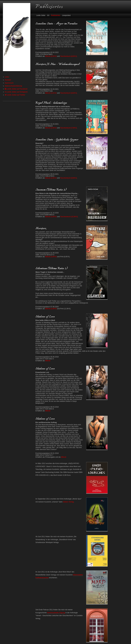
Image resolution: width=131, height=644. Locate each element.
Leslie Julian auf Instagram (16, 92)
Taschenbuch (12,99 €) (69, 217)
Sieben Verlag (68, 502)
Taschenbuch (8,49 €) (69, 93)
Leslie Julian (41, 15)
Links (7, 77)
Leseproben (66, 15)
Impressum (9, 83)
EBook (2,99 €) (51, 56)
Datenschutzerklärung (13, 86)
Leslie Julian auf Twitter (15, 95)
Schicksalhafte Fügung (56, 613)
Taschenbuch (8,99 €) (69, 56)
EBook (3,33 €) (51, 93)
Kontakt (8, 80)
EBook (48, 361)
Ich (48, 15)
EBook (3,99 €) (51, 217)
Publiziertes (56, 15)
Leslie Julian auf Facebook (16, 89)
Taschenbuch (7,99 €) (69, 128)
